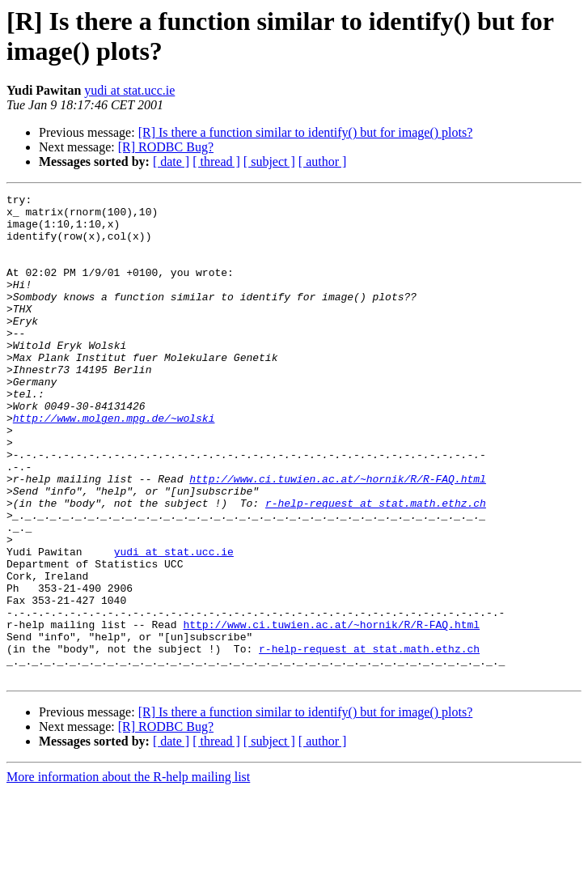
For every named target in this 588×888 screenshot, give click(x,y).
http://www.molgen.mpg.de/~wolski (114, 464)
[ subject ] (269, 161)
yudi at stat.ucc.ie (129, 90)
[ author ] (323, 161)
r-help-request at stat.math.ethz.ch (376, 566)
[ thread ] (216, 161)
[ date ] (171, 161)
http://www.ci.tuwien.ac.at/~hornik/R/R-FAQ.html (338, 537)
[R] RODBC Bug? (166, 147)
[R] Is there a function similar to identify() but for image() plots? (306, 132)
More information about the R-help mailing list (128, 874)
